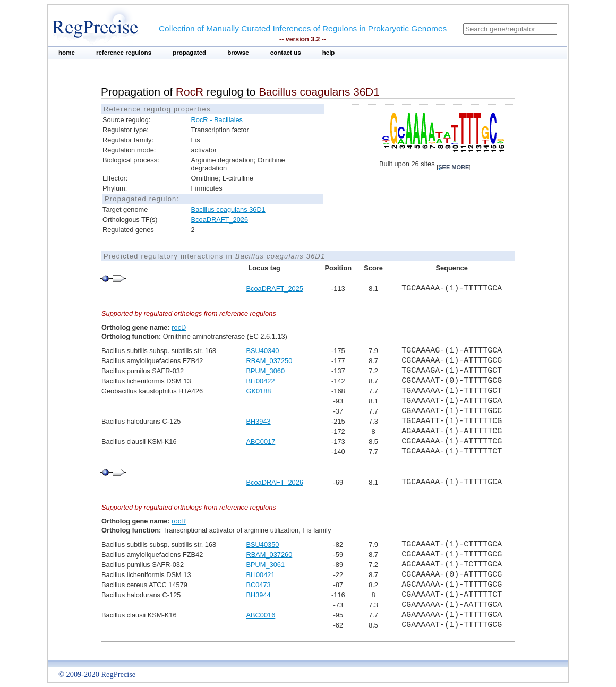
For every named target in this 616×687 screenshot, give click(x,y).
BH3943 (258, 421)
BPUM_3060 (265, 371)
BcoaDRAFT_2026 (220, 220)
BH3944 (258, 595)
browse (238, 53)
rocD (179, 327)
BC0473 (258, 585)
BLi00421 (260, 575)
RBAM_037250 (269, 361)
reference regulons (124, 53)
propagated (189, 53)
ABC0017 (260, 441)
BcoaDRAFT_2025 (274, 289)
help (329, 53)
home (67, 53)
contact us (286, 53)
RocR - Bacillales (217, 120)
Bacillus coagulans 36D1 (228, 209)
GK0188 (258, 391)
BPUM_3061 (265, 565)
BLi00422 (260, 381)
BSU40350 (262, 544)
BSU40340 (262, 351)
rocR (179, 521)
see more (454, 167)
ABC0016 (260, 615)
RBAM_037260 (269, 555)
